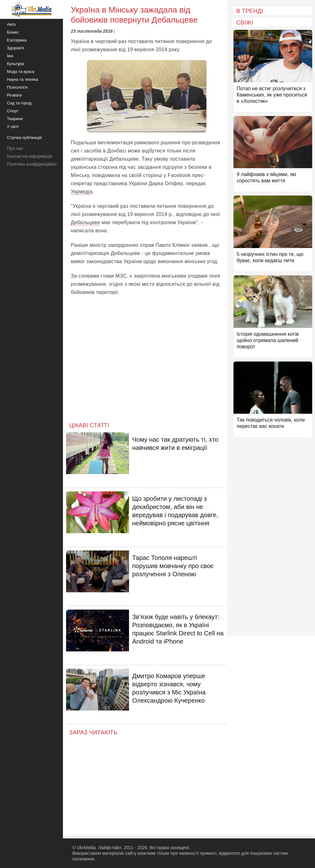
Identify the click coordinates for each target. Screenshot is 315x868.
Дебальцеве (85, 222)
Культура (15, 64)
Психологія (17, 87)
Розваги (14, 95)
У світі (13, 127)
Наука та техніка (22, 79)
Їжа (10, 56)
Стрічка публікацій (24, 138)
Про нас (15, 148)
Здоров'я (15, 48)
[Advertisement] (146, 364)
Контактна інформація (30, 156)
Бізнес (13, 32)
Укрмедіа (82, 192)
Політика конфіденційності (34, 164)
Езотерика (17, 40)
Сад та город (19, 103)
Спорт (13, 111)
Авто (11, 24)
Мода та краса (21, 72)
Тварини (15, 119)
